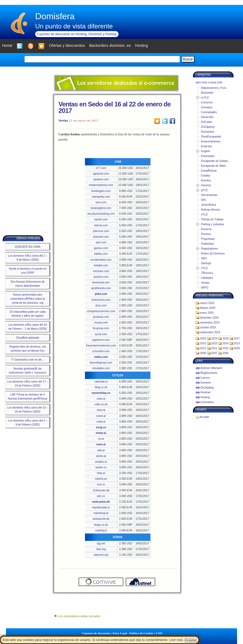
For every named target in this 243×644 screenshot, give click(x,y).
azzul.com (101, 334)
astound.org (101, 555)
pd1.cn (101, 496)
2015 (214, 343)
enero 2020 (207, 313)
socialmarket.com (101, 260)
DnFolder (207, 122)
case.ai (101, 399)
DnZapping (208, 127)
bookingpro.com (101, 191)
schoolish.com (101, 351)
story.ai (101, 410)
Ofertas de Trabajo (212, 219)
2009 (237, 348)
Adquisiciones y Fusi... (215, 88)
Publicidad (207, 244)
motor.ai (101, 433)
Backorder (207, 93)
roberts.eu (101, 479)
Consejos (207, 107)
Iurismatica (207, 402)
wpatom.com (101, 179)
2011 (214, 348)
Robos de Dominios (213, 254)
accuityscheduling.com (101, 214)
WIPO (205, 288)
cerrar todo (216, 82)
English (206, 151)
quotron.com (101, 277)
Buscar (188, 59)
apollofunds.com (101, 288)
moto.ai (101, 422)
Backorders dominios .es (110, 45)
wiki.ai (101, 450)
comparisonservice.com (101, 311)
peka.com (101, 294)
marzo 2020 (207, 303)
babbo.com (101, 254)
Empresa (206, 146)
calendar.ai (101, 382)
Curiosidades (209, 112)
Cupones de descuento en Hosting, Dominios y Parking (77, 34)
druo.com (101, 305)
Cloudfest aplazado (28, 338)
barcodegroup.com (101, 363)
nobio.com (101, 357)
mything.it (101, 530)
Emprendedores (211, 141)
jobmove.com (101, 231)
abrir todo (201, 82)
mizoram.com (101, 271)
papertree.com (101, 340)
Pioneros (206, 229)
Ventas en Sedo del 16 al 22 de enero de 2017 (115, 107)
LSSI (159, 633)
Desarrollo (207, 117)
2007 (214, 353)
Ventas (63, 120)
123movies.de (101, 490)
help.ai (101, 473)
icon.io (101, 484)
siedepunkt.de (101, 519)
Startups (206, 263)
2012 (203, 348)
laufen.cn (101, 467)
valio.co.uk (101, 404)
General (206, 185)
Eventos (206, 180)
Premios (206, 234)
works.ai (101, 456)
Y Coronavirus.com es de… (28, 360)
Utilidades (207, 278)
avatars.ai (101, 462)
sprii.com (101, 242)
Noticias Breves (210, 210)
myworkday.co (101, 393)
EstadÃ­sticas (209, 171)
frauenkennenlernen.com (101, 346)
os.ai (101, 439)
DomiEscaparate (211, 137)
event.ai (101, 416)
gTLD (204, 190)
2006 (225, 353)
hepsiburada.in (101, 507)
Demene (206, 383)
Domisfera (55, 16)
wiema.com (101, 225)
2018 (225, 339)
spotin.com (101, 219)
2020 (203, 339)
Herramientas (209, 195)
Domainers (208, 132)
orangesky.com (101, 197)
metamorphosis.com (101, 185)
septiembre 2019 (210, 332)
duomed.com (101, 237)
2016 (203, 343)
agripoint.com (101, 174)
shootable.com (101, 368)
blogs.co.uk (101, 525)
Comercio (207, 102)
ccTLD (205, 98)
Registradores (209, 249)
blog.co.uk (101, 387)
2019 (214, 339)
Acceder (204, 417)
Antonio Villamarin (211, 368)
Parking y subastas (213, 224)
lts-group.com (101, 328)
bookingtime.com (101, 208)
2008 (203, 353)
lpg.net (101, 543)
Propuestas (208, 239)
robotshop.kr (101, 513)
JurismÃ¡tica (208, 205)
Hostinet (206, 392)
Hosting (205, 397)
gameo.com (101, 248)
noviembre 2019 (210, 323)
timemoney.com (101, 300)
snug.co (101, 427)
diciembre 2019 (209, 318)
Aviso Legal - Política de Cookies (133, 633)
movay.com (101, 323)
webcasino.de (101, 502)
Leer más (176, 640)
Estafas (206, 176)
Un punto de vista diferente (74, 26)
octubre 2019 (208, 327)
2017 (237, 339)
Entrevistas (208, 156)
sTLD (204, 268)
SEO (204, 258)
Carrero (205, 378)
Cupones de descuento (96, 633)
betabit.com (101, 265)
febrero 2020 (208, 308)
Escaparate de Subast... (216, 161)
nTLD (204, 215)
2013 (237, 343)
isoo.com (101, 202)
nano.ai (101, 444)
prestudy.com (101, 317)
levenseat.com (101, 282)
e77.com (101, 168)
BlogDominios (209, 373)
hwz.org (101, 549)
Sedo (149, 134)
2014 (225, 343)
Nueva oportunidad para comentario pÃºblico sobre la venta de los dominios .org (27, 299)
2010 (225, 348)
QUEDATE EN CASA (28, 247)
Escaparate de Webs (214, 166)
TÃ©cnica (207, 273)
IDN (203, 200)
